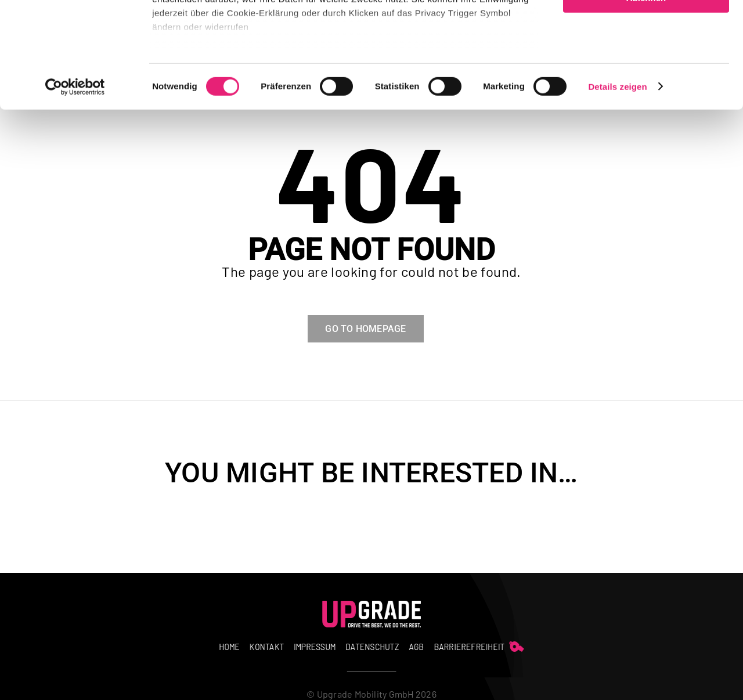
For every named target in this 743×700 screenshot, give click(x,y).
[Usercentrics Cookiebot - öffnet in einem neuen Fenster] (75, 186)
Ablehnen (646, 97)
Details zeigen (617, 185)
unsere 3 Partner (223, 42)
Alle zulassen (646, 29)
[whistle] (453, 644)
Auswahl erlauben (646, 63)
